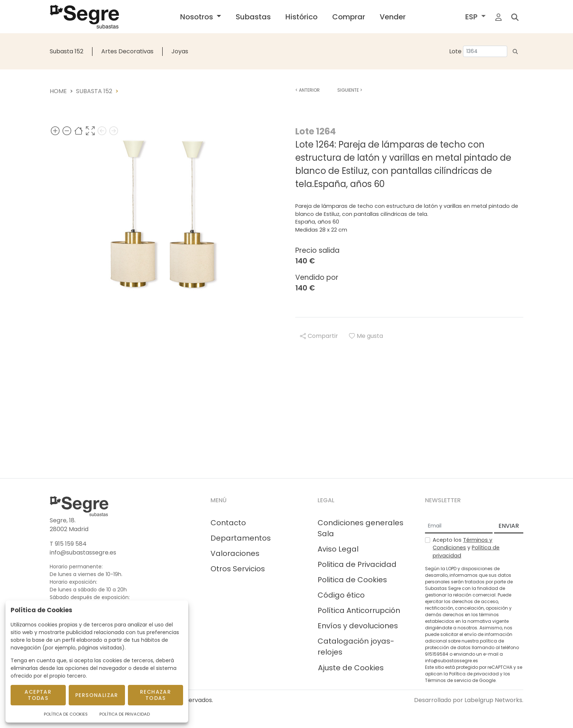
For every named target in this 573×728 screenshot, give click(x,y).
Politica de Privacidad (357, 564)
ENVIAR (509, 526)
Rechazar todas (155, 695)
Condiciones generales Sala (361, 528)
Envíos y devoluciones (358, 626)
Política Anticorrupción (359, 610)
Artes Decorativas (127, 51)
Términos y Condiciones (462, 544)
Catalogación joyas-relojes (356, 647)
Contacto (228, 523)
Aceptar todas (38, 695)
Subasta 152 (67, 51)
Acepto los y (466, 548)
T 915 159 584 (68, 544)
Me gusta (366, 336)
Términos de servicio (448, 680)
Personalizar (97, 695)
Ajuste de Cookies (351, 668)
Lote (455, 51)
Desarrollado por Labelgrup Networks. (469, 700)
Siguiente (350, 90)
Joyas (180, 51)
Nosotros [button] (198, 17)
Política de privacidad (474, 674)
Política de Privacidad (125, 714)
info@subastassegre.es (83, 552)
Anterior (308, 90)
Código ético (341, 595)
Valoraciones (235, 553)
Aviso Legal (338, 549)
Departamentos (241, 538)
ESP (472, 17)
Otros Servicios (238, 569)
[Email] (459, 526)
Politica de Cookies (352, 580)
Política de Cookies (66, 714)
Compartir (319, 336)
